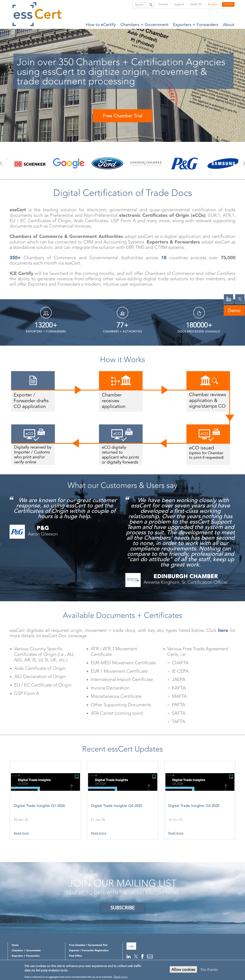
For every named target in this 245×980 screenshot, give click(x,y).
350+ (15, 258)
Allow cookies (183, 969)
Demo (234, 310)
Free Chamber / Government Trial (88, 945)
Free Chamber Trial (123, 116)
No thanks (209, 969)
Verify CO (196, 4)
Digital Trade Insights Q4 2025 (116, 806)
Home (15, 945)
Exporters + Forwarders (196, 25)
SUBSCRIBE (123, 908)
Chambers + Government (144, 25)
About (229, 25)
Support (179, 4)
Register (213, 4)
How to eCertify (101, 25)
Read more (21, 833)
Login (228, 4)
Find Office (76, 956)
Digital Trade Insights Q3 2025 (194, 806)
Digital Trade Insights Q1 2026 (39, 806)
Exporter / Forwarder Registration (89, 950)
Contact (163, 4)
